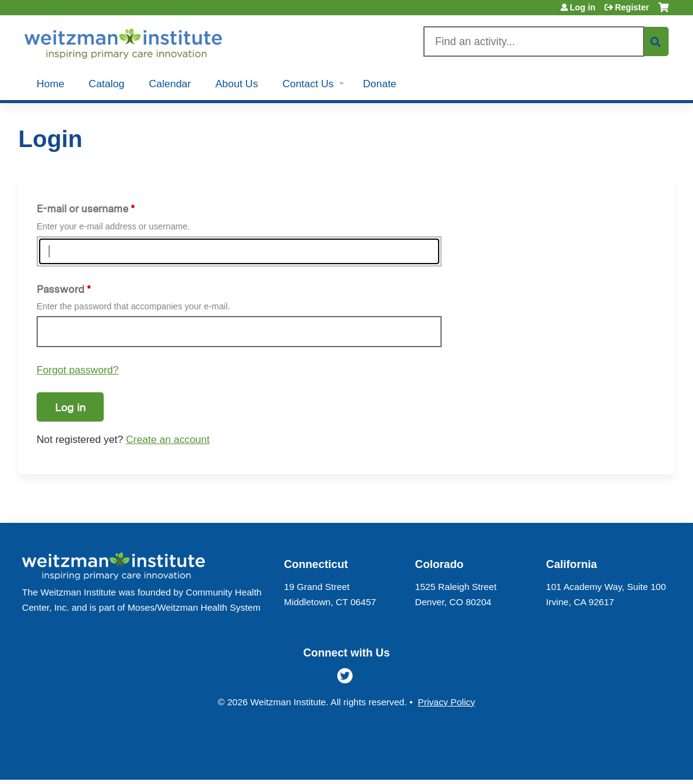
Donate (380, 84)
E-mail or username (82, 209)
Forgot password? (77, 370)
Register (632, 7)
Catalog (106, 84)
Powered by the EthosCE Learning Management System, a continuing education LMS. (631, 760)
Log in (583, 7)
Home (50, 84)
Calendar (170, 84)
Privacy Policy (447, 702)
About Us (237, 84)
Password (60, 289)
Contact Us (308, 84)
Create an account (167, 440)
